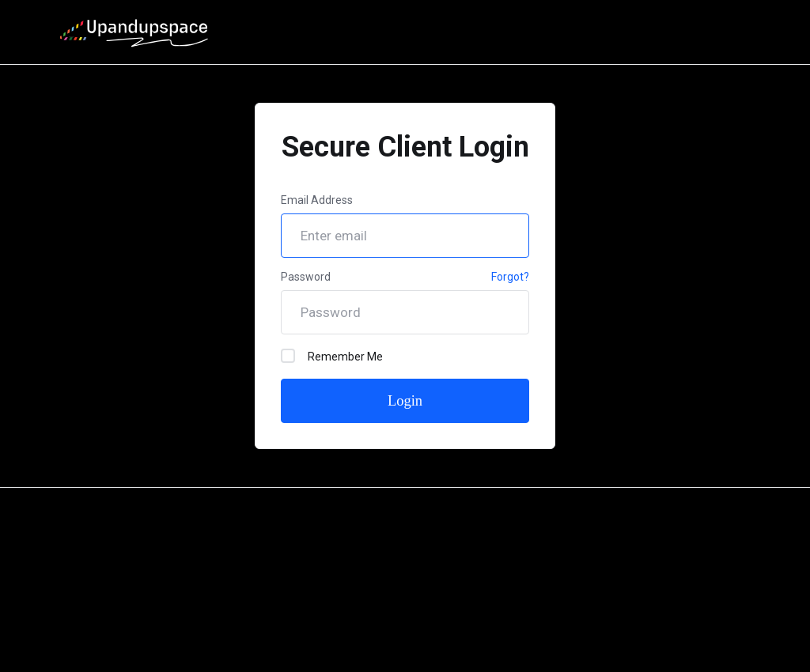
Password (306, 277)
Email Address (317, 200)
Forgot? (510, 277)
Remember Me (332, 356)
